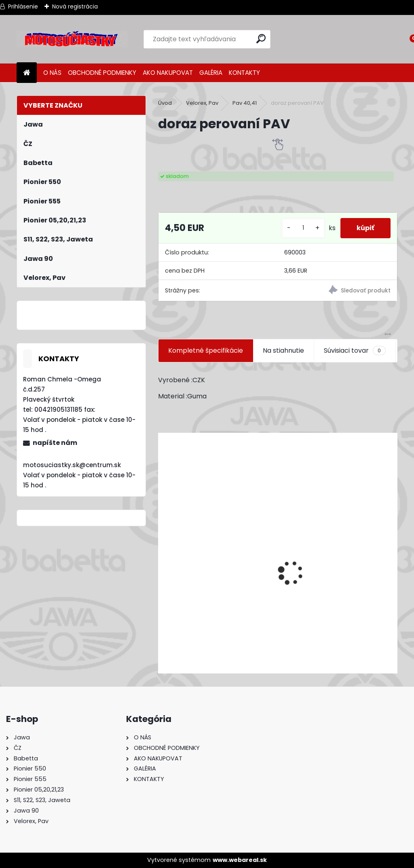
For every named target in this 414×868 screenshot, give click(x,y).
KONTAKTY (244, 73)
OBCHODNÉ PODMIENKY (102, 73)
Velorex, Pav (202, 103)
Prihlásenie (23, 6)
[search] (261, 39)
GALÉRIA (211, 73)
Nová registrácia (75, 6)
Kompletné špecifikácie (206, 350)
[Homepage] (27, 73)
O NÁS (52, 73)
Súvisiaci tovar (355, 351)
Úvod (165, 103)
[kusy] (303, 228)
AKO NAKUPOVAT (168, 73)
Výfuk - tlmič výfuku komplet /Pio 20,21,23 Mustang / (246, 624)
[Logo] (72, 39)
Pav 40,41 (245, 103)
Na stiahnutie (283, 350)
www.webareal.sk (240, 860)
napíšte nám (55, 443)
